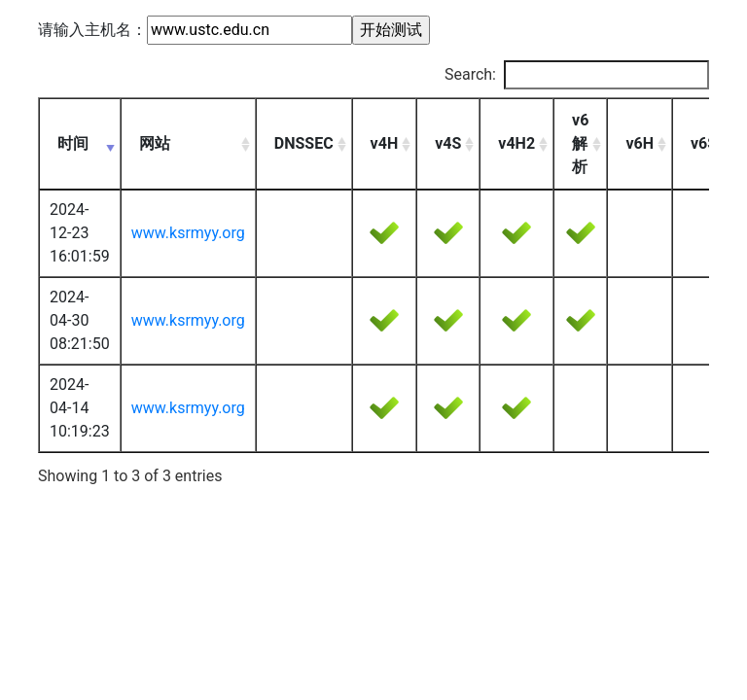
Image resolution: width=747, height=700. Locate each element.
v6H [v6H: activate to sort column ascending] (640, 143)
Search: (577, 75)
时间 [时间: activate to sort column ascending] (73, 143)
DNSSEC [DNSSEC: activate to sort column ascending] (304, 143)
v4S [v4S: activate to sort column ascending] (448, 143)
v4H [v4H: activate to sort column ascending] (385, 143)
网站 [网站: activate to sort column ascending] (155, 143)
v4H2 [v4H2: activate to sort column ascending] (516, 143)
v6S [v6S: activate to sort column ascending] (704, 143)
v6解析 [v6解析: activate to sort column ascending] (580, 143)
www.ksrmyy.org (188, 233)
